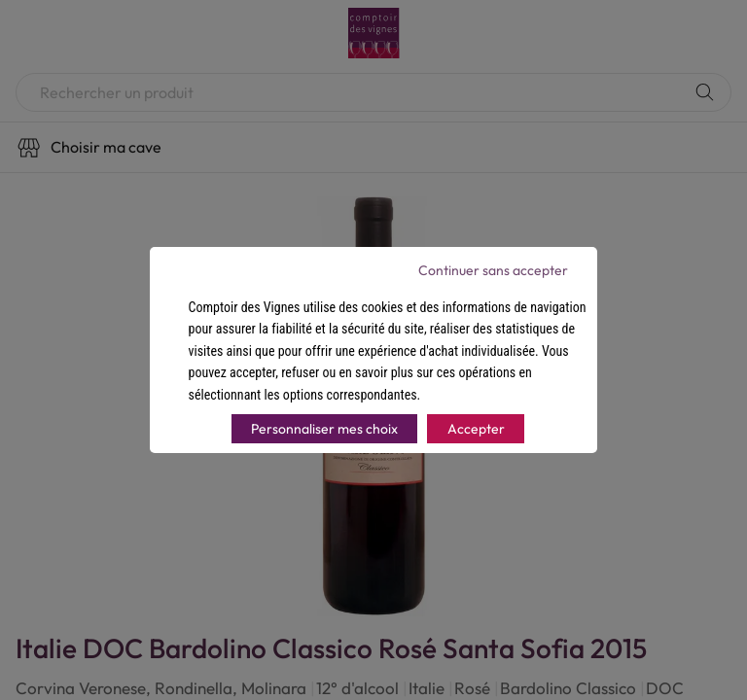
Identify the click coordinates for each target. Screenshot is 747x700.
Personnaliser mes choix (324, 429)
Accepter (476, 429)
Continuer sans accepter (493, 270)
